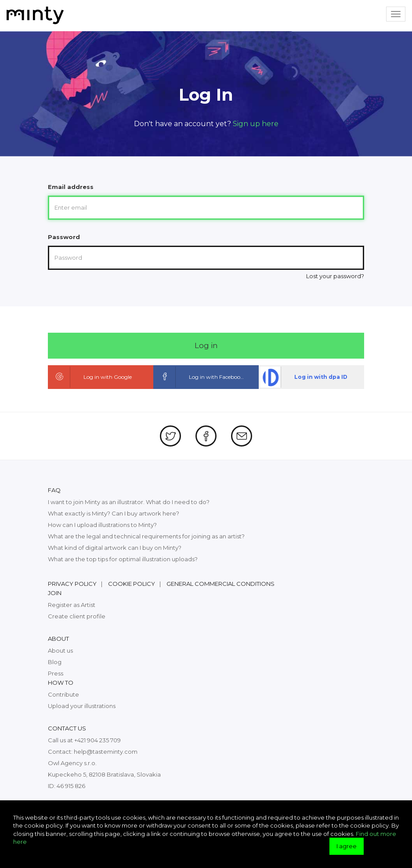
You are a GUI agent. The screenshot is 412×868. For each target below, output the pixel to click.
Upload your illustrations (82, 706)
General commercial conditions (220, 584)
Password (64, 237)
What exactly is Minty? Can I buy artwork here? (114, 513)
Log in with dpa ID (304, 377)
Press (56, 673)
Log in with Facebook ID (202, 377)
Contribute (63, 694)
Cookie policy (132, 584)
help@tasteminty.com (106, 752)
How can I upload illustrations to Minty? (102, 525)
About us (60, 650)
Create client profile (77, 616)
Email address (71, 187)
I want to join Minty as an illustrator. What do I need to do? (129, 502)
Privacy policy (72, 584)
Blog (55, 662)
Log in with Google (90, 377)
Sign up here (256, 124)
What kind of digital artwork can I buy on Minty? (115, 548)
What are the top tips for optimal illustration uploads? (123, 559)
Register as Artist (72, 605)
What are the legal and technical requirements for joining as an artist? (146, 536)
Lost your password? (335, 276)
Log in (206, 345)
